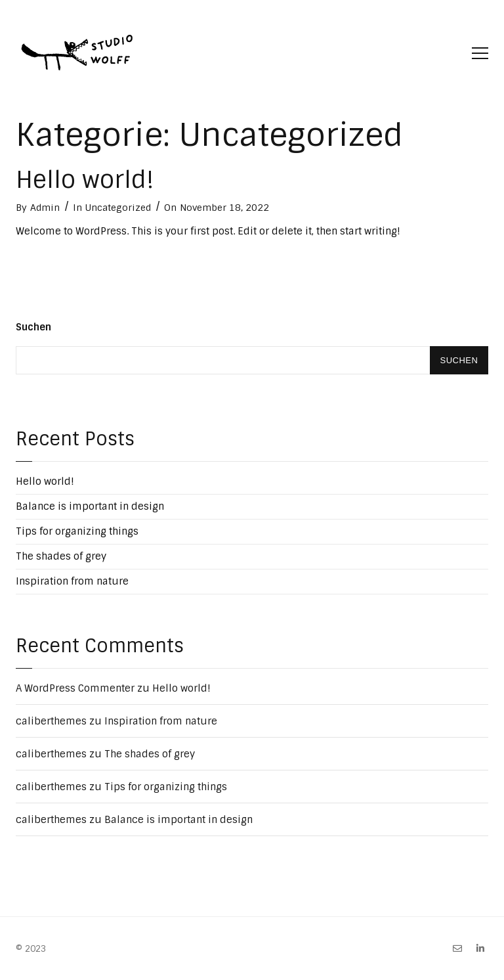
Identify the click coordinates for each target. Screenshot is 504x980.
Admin (45, 208)
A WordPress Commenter (75, 688)
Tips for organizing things (77, 531)
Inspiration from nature (72, 581)
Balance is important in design (90, 506)
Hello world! (85, 180)
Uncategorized (118, 208)
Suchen (33, 327)
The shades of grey (61, 556)
